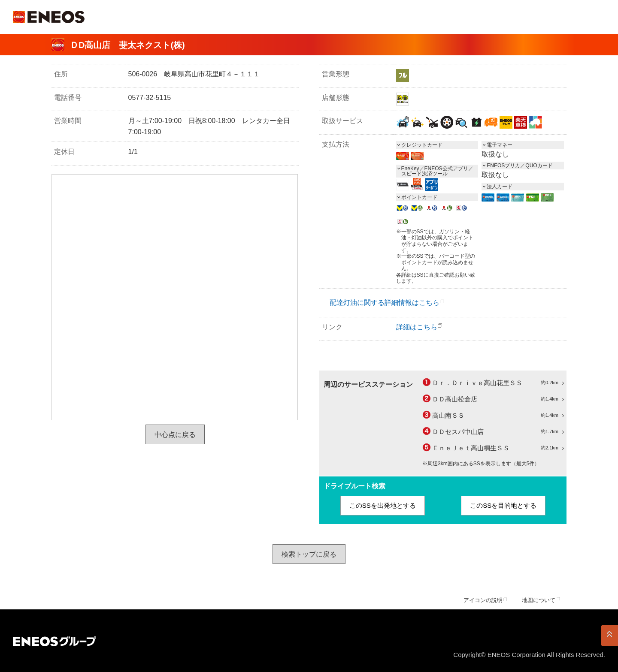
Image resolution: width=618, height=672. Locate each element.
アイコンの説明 (483, 600)
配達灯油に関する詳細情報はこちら (385, 303)
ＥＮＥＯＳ (49, 17)
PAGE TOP (609, 636)
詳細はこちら (417, 327)
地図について (539, 600)
